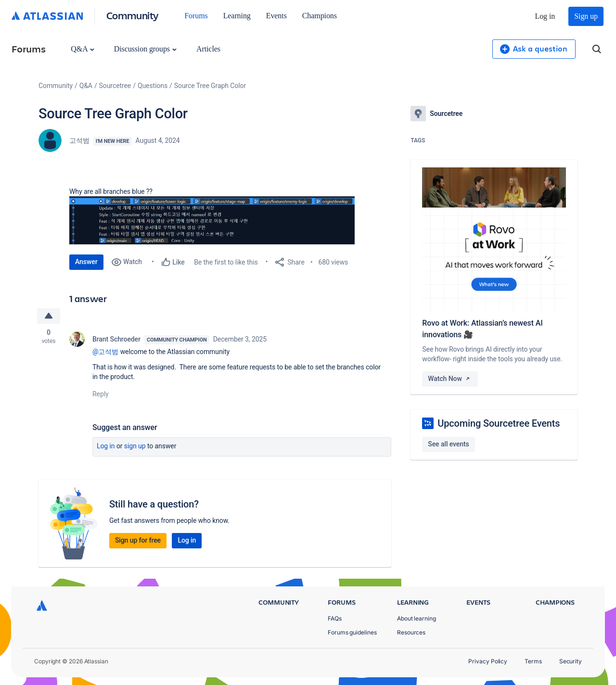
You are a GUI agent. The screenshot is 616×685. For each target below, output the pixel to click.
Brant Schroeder (116, 339)
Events (276, 16)
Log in (545, 16)
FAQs (335, 618)
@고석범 (105, 352)
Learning (237, 16)
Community (133, 15)
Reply (101, 394)
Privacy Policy (488, 661)
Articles (208, 49)
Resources (411, 632)
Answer (86, 262)
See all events (448, 444)
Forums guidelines (352, 632)
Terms (533, 661)
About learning (417, 618)
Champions (320, 16)
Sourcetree (115, 86)
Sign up (586, 16)
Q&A (82, 49)
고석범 (79, 140)
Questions (153, 86)
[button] (214, 220)
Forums (196, 16)
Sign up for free (138, 540)
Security (571, 661)
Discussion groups (145, 49)
